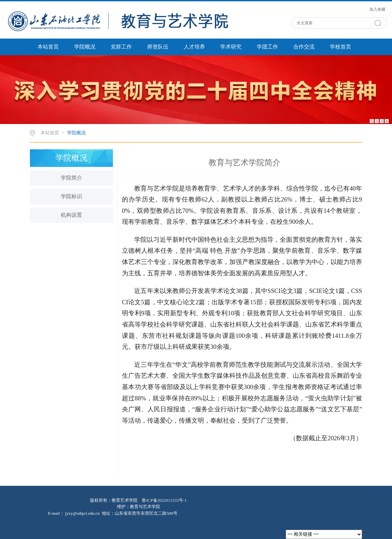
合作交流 (304, 47)
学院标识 (71, 196)
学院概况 (85, 47)
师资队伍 (158, 47)
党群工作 (121, 47)
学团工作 (267, 47)
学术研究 (231, 47)
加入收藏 (377, 9)
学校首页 (341, 47)
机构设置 (71, 215)
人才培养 (194, 47)
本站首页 (48, 47)
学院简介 (71, 178)
